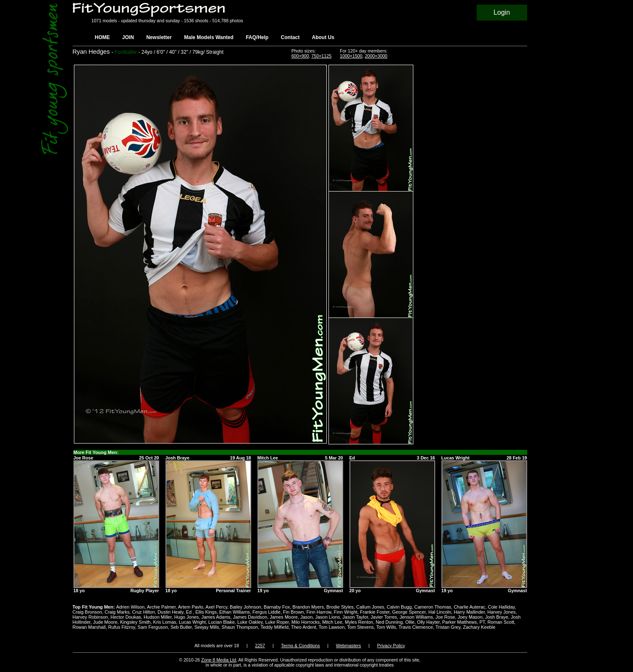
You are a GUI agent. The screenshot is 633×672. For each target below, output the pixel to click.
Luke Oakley (250, 622)
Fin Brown (294, 612)
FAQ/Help (257, 37)
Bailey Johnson (246, 607)
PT (482, 622)
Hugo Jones (187, 617)
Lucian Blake (222, 622)
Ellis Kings (206, 612)
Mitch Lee (332, 622)
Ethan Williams (235, 612)
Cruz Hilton (143, 612)
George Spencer (409, 612)
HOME (102, 37)
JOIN (128, 37)
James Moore (284, 617)
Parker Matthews (460, 622)
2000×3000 (376, 56)
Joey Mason (470, 617)
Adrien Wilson (130, 607)
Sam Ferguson (153, 627)
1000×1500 (351, 56)
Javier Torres (384, 617)
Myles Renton (359, 622)
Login (502, 12)
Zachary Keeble (479, 627)
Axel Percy (216, 607)
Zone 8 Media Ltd (219, 660)
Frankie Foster (375, 612)
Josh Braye (497, 617)
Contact (290, 37)
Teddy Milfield (274, 627)
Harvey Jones (501, 612)
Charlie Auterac (469, 607)
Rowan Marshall (89, 627)
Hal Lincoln (440, 612)
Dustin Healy (171, 612)
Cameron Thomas (433, 607)
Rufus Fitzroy (122, 627)
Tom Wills (386, 627)
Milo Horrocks (306, 622)
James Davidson (250, 617)
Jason (306, 617)
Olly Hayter (428, 622)
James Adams (216, 617)
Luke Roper (277, 622)
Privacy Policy (391, 646)
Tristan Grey (448, 627)
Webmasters (349, 646)
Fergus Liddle (267, 612)
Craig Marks (117, 612)
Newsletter (159, 37)
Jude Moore (105, 622)
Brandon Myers (308, 607)
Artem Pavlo (191, 607)
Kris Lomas (165, 622)
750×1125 (321, 56)
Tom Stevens (360, 627)
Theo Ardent (304, 627)
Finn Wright (346, 612)
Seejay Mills (207, 627)
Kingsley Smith (135, 622)
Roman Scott (501, 622)
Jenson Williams (416, 617)
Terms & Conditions (300, 646)
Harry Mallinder (469, 612)
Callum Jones (370, 607)
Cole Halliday (502, 607)
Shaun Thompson (240, 627)
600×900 (300, 56)
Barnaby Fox (277, 607)
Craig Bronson (87, 612)
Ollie (410, 622)
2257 (260, 646)
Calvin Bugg (399, 607)
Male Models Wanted (209, 37)
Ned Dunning (389, 622)
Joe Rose (445, 617)
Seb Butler (181, 627)
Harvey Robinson (90, 617)
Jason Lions (327, 617)
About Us (323, 37)
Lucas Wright (192, 622)
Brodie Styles (340, 607)
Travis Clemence (416, 627)
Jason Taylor (355, 617)
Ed (190, 612)
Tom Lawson (332, 627)
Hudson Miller (158, 617)
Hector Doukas (126, 617)
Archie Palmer (161, 607)
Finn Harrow (319, 612)
